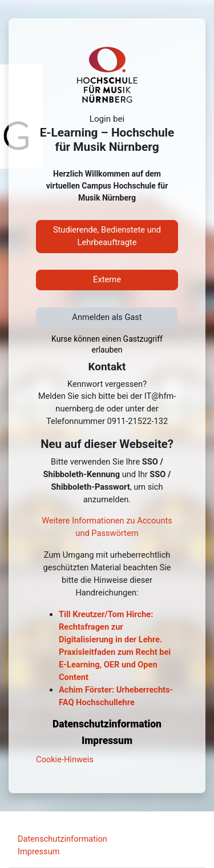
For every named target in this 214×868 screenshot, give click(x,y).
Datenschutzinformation (62, 839)
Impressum (39, 851)
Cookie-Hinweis (65, 759)
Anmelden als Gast (107, 317)
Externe (107, 279)
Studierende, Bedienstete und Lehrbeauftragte (107, 236)
